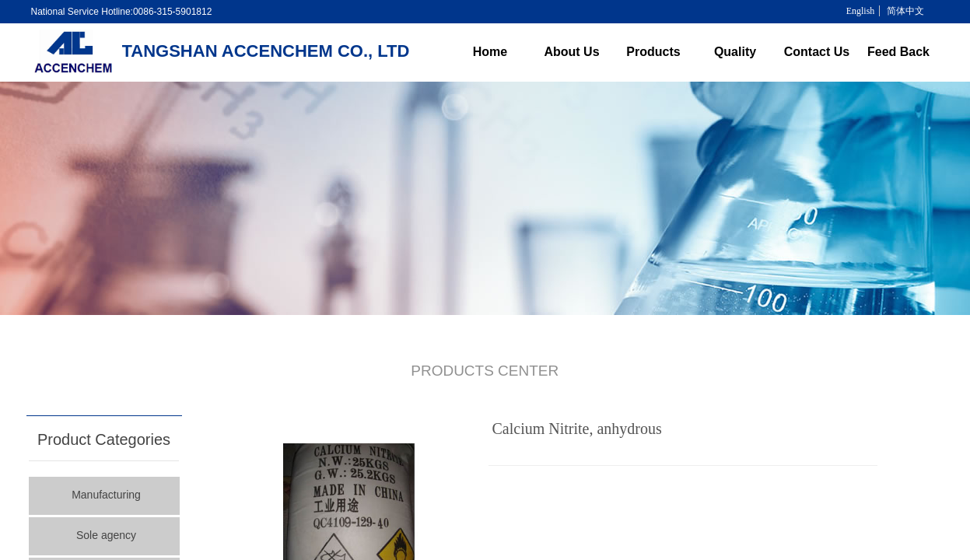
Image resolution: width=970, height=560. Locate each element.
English (861, 11)
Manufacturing (106, 495)
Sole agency (106, 535)
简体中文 (905, 11)
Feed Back (898, 52)
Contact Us (817, 52)
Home (490, 52)
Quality (735, 52)
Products (653, 52)
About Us (571, 52)
